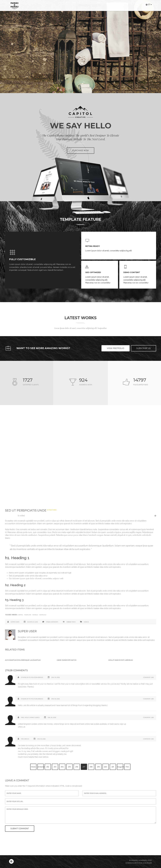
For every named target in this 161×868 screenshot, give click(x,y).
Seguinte (120, 767)
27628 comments (52, 622)
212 (48, 767)
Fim (127, 767)
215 (69, 767)
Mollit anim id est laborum (121, 660)
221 (113, 767)
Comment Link (148, 677)
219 (98, 767)
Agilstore (147, 863)
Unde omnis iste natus (66, 660)
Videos (86, 622)
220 (106, 767)
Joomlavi (43, 615)
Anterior (41, 767)
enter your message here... (81, 815)
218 (91, 767)
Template (28, 615)
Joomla (35, 615)
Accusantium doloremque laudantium (23, 660)
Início (33, 767)
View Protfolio (116, 348)
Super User (15, 622)
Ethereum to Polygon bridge (32, 677)
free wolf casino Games (30, 717)
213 (55, 767)
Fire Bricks (25, 739)
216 (77, 767)
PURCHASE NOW (81, 150)
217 (84, 767)
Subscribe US (144, 348)
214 (62, 767)
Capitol (20, 615)
